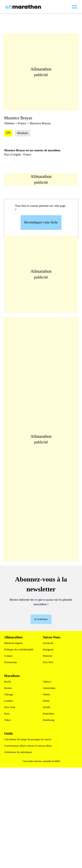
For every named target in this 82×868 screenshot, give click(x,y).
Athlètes (9, 123)
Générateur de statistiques (18, 752)
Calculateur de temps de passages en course (28, 739)
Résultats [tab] (23, 133)
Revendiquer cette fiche (41, 222)
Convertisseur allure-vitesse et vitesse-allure (28, 746)
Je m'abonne (41, 619)
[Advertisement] (43, 274)
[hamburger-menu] (74, 4)
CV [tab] (8, 133)
